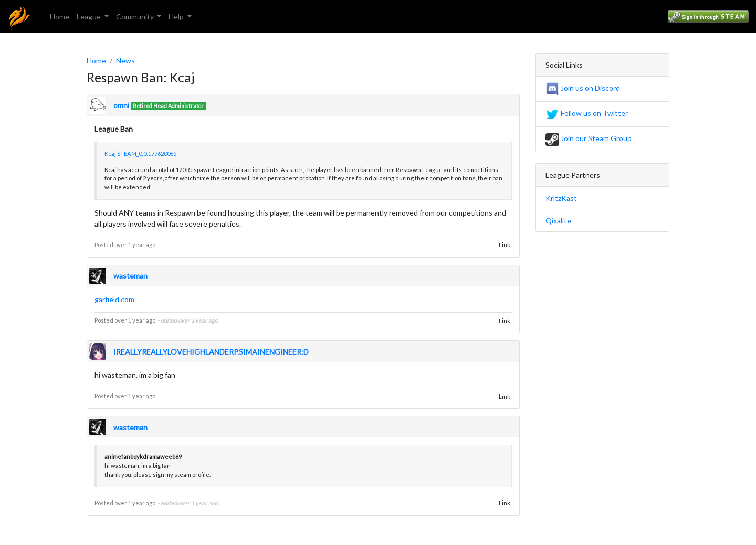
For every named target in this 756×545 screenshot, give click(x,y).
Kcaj (110, 153)
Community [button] (136, 17)
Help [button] (177, 17)
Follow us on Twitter (587, 113)
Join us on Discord (583, 88)
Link (505, 245)
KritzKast (561, 198)
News (125, 61)
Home (60, 17)
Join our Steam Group (589, 138)
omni (121, 105)
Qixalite (558, 221)
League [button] (90, 17)
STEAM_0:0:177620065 (147, 153)
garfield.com (114, 299)
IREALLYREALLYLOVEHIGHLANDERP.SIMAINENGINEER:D (211, 352)
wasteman (130, 276)
